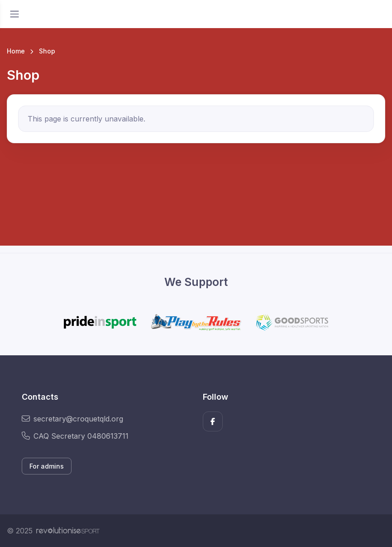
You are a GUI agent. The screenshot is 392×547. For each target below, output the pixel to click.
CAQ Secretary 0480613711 (75, 436)
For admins (47, 466)
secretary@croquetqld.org (72, 419)
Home (16, 51)
